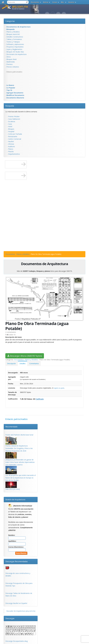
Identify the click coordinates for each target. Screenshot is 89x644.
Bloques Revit (12, 59)
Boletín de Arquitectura (15, 500)
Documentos (35, 2)
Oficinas (11, 144)
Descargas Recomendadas (17, 561)
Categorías (10, 21)
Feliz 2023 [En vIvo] (13, 489)
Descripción (11, 363)
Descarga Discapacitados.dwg (17, 641)
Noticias (46, 2)
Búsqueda (10, 106)
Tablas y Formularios (14, 39)
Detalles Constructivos (15, 37)
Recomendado (11, 427)
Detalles (23, 363)
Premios (10, 64)
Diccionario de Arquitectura (16, 54)
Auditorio (12, 146)
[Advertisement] (15, 78)
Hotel (10, 126)
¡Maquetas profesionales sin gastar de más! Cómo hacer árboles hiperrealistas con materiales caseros (20, 462)
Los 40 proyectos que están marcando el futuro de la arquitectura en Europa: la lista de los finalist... (21, 478)
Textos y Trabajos (13, 42)
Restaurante (13, 136)
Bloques (11, 129)
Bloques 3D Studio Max (15, 52)
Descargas (10, 618)
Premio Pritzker (14, 116)
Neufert (11, 141)
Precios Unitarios (13, 67)
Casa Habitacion (14, 119)
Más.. (63, 2)
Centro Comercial (15, 139)
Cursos (55, 2)
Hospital (11, 131)
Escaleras (12, 121)
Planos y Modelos (13, 32)
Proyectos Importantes (15, 47)
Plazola (11, 151)
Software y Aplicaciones (15, 44)
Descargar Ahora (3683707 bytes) (25, 356)
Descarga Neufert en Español (16, 603)
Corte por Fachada (15, 134)
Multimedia (11, 62)
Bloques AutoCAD (13, 34)
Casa (10, 124)
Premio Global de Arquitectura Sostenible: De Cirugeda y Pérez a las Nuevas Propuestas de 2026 (19, 448)
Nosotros (71, 2)
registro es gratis (59, 388)
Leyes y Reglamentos (14, 49)
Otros (9, 57)
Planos (11, 149)
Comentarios (34, 363)
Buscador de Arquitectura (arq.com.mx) (21, 611)
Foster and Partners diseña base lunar (19, 435)
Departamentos (14, 154)
